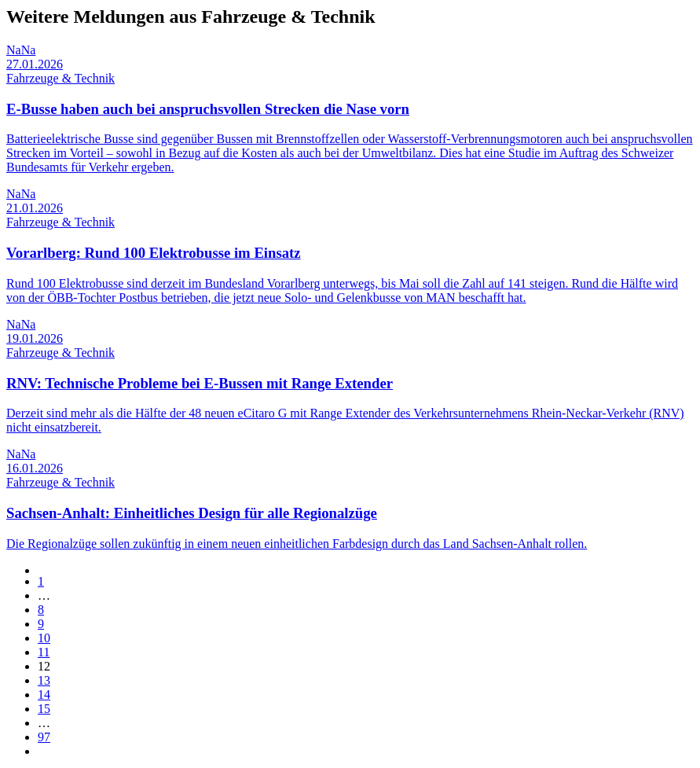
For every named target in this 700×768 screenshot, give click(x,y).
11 (44, 652)
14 (44, 695)
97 (44, 737)
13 (44, 680)
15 (44, 709)
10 (44, 638)
